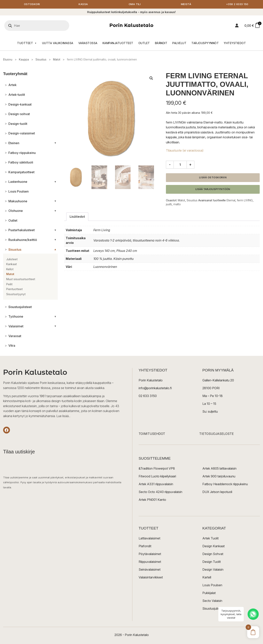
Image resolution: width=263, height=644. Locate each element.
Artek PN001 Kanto (152, 500)
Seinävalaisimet (150, 570)
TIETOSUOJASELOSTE (217, 434)
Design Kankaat (213, 546)
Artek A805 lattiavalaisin (219, 469)
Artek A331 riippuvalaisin (156, 484)
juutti (169, 204)
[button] (151, 78)
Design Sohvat (213, 554)
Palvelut (179, 43)
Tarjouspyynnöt (205, 43)
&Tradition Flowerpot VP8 (157, 469)
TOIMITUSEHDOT (152, 434)
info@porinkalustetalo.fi (155, 388)
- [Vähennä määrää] (170, 165)
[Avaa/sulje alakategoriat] (55, 143)
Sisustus (41, 60)
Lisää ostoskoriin (213, 178)
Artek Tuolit (210, 538)
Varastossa (88, 43)
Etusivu (8, 60)
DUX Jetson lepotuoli (217, 492)
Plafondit (145, 546)
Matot (57, 60)
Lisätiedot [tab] (77, 217)
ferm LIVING (245, 200)
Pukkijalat (209, 593)
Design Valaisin (213, 570)
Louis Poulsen (212, 585)
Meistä (186, 4)
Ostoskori (32, 4)
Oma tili (135, 4)
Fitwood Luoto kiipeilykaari (157, 476)
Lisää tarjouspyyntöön (213, 189)
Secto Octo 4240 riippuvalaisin (160, 492)
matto (177, 204)
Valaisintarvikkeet (151, 577)
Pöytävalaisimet (150, 554)
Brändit (161, 43)
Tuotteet (27, 43)
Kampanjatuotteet (118, 43)
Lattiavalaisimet (149, 538)
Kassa (83, 4)
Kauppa (24, 60)
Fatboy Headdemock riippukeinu (225, 484)
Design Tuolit (212, 562)
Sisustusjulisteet (214, 609)
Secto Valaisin (212, 601)
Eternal (231, 200)
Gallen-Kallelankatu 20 (218, 380)
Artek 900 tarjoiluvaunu (219, 476)
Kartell (207, 577)
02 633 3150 (148, 396)
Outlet (144, 43)
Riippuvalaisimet (150, 562)
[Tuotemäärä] (180, 165)
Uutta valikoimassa (58, 43)
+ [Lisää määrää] (190, 165)
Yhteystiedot (235, 43)
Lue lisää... (63, 416)
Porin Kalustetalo (131, 25)
